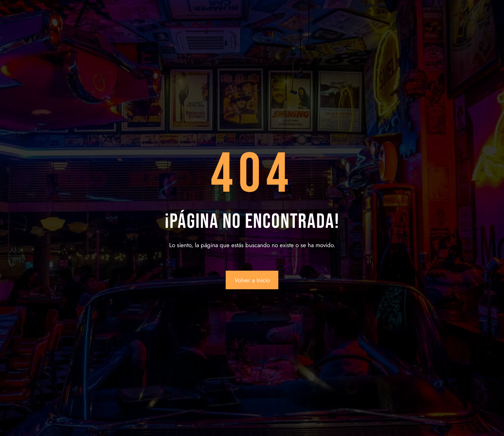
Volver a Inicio (252, 280)
